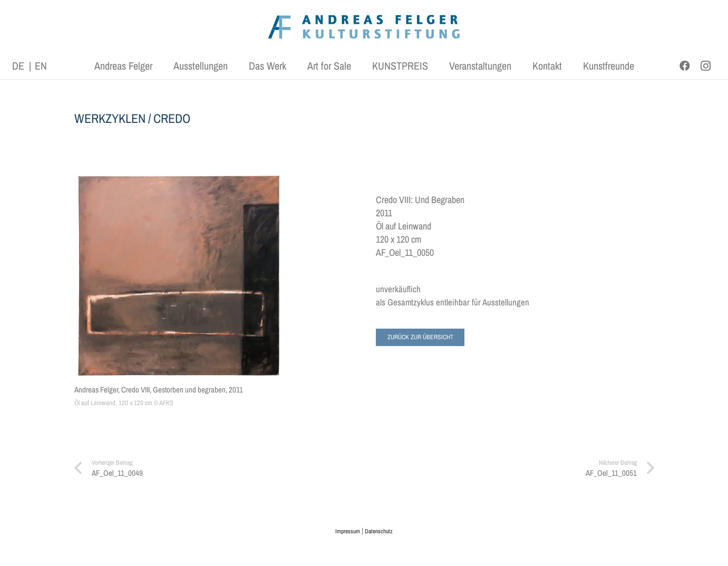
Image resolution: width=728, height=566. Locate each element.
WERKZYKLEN (110, 118)
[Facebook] (685, 66)
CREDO (172, 118)
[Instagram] (706, 66)
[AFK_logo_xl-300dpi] (364, 27)
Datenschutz (379, 531)
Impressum (348, 531)
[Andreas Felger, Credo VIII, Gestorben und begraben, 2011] (179, 276)
